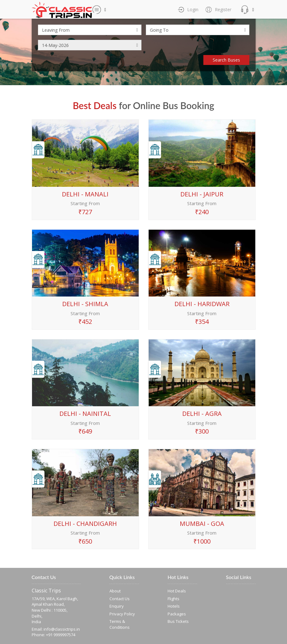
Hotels (174, 606)
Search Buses (226, 60)
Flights (174, 599)
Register (222, 9)
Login (192, 9)
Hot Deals (177, 591)
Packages (177, 614)
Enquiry (117, 606)
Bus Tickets (178, 621)
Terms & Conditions (120, 624)
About (115, 591)
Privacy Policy (122, 614)
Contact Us (120, 599)
